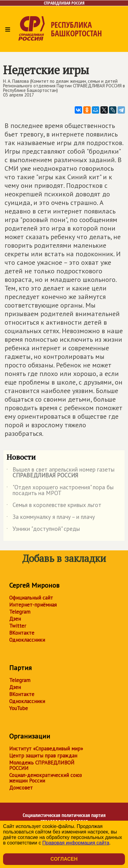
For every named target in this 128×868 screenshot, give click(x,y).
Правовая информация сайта (76, 843)
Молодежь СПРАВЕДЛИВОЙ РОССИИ (42, 765)
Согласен (64, 859)
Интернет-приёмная (33, 605)
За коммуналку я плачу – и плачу (51, 518)
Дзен (15, 619)
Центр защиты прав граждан (43, 756)
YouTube (19, 708)
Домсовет (21, 788)
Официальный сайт (31, 598)
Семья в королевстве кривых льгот (54, 506)
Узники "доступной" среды (43, 530)
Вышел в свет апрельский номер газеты (60, 473)
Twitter (18, 626)
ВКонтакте (22, 633)
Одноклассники (27, 640)
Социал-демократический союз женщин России (45, 778)
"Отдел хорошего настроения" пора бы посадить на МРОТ (60, 491)
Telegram (20, 612)
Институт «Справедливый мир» (46, 749)
